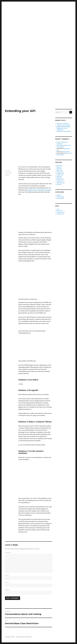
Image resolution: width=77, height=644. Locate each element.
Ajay (58, 142)
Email (7, 583)
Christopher (8, 171)
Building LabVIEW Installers (63, 127)
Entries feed (60, 211)
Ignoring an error (65, 152)
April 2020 (59, 169)
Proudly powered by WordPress (24, 637)
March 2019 (59, 178)
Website (7, 590)
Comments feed (61, 212)
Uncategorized (60, 198)
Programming (60, 197)
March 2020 (59, 170)
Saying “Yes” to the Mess (63, 124)
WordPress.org (60, 214)
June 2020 (59, 167)
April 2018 (59, 184)
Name (7, 575)
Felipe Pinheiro (60, 145)
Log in (58, 209)
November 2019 (60, 173)
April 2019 (59, 177)
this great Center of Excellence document (39, 190)
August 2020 (60, 166)
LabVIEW (7, 175)
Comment (8, 553)
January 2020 (60, 172)
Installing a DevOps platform (64, 131)
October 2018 (60, 181)
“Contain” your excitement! (63, 125)
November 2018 (60, 180)
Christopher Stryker (10, 637)
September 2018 (60, 183)
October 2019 (60, 175)
